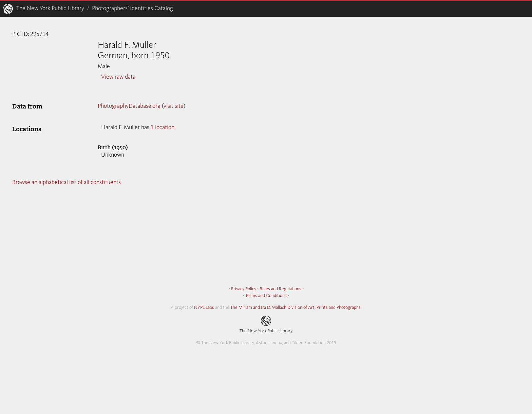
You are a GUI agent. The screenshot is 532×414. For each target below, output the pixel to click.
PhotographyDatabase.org (129, 106)
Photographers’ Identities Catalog (132, 8)
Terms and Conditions (266, 296)
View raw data (118, 77)
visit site (174, 106)
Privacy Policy (244, 289)
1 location (163, 127)
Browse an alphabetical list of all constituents (66, 182)
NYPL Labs (204, 308)
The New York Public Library (50, 8)
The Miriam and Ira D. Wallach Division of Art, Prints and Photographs (296, 308)
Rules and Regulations (280, 289)
